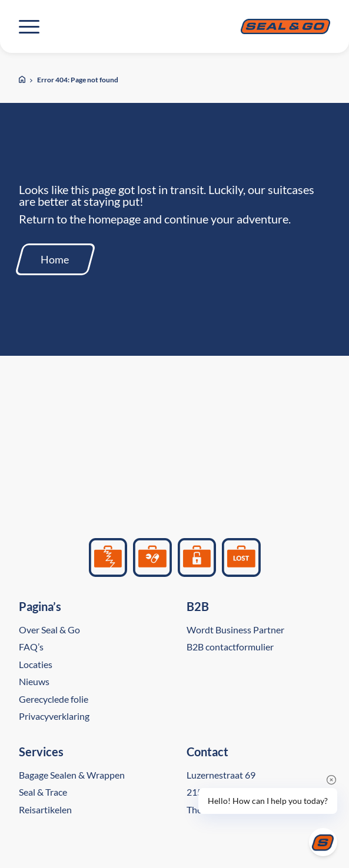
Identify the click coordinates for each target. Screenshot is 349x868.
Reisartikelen (45, 809)
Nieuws (34, 681)
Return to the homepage (80, 219)
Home (55, 259)
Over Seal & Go (49, 630)
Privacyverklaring (54, 716)
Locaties (36, 664)
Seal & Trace (43, 792)
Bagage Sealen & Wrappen (72, 775)
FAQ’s (31, 647)
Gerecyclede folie (54, 699)
